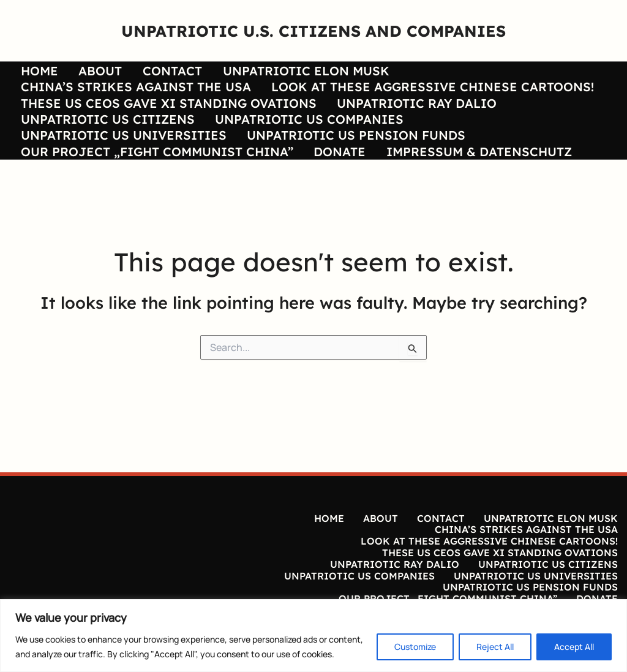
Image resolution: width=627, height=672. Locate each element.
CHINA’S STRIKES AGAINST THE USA (486, 73)
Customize (415, 647)
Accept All (574, 647)
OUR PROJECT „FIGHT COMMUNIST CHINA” (149, 180)
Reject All (495, 647)
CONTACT (149, 73)
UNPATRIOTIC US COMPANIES (294, 138)
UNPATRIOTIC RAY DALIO (401, 116)
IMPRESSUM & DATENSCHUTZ (456, 180)
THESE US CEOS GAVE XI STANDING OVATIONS (161, 116)
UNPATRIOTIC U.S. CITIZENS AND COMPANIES (313, 31)
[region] (313, 636)
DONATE (324, 180)
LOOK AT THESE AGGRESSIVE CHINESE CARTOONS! (174, 95)
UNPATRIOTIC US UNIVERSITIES (116, 159)
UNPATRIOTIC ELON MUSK (275, 73)
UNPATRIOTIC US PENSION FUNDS (341, 159)
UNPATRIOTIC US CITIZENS (100, 138)
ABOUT (85, 73)
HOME (32, 73)
